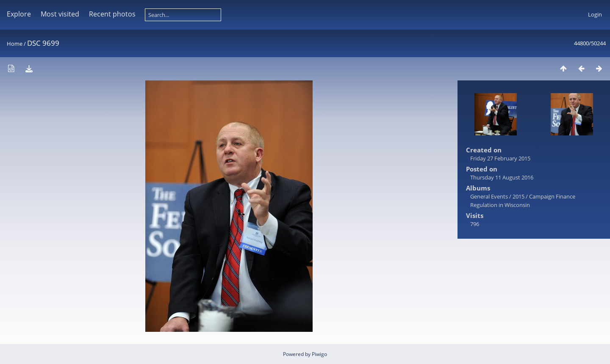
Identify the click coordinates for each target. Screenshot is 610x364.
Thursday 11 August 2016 (502, 177)
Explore (19, 14)
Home (15, 44)
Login (595, 14)
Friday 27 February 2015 (500, 158)
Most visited (60, 14)
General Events (489, 196)
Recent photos (112, 14)
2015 (518, 196)
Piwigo (319, 354)
